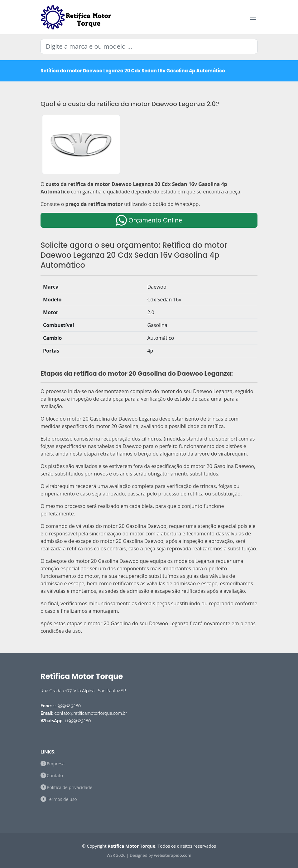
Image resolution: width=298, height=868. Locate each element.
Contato (55, 776)
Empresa (56, 764)
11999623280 (78, 721)
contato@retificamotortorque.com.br (91, 713)
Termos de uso (62, 799)
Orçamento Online (149, 220)
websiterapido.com (173, 855)
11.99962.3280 (67, 706)
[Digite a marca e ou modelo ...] (149, 46)
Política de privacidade (70, 788)
